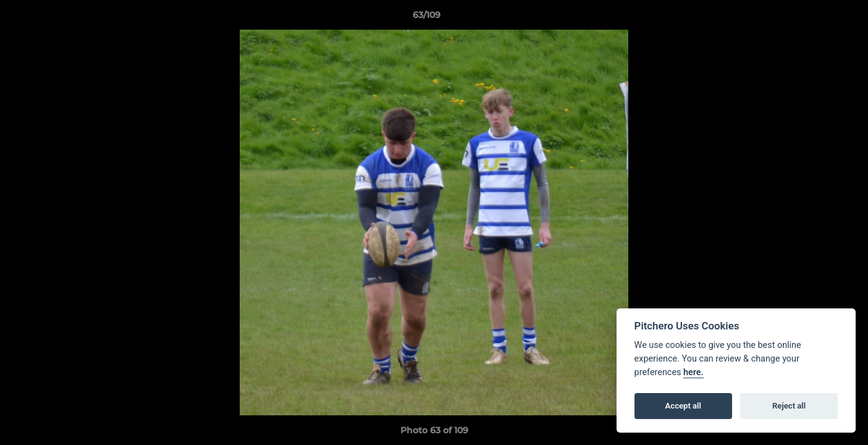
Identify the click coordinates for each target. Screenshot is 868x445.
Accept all (683, 406)
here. (693, 372)
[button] (816, 18)
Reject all (789, 406)
